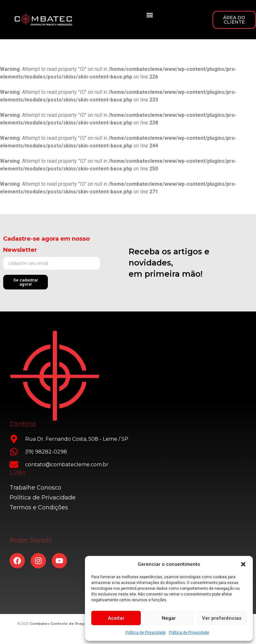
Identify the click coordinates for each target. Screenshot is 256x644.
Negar (169, 618)
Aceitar (116, 618)
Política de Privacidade (146, 633)
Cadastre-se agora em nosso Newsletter (46, 244)
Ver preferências (222, 618)
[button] (243, 564)
